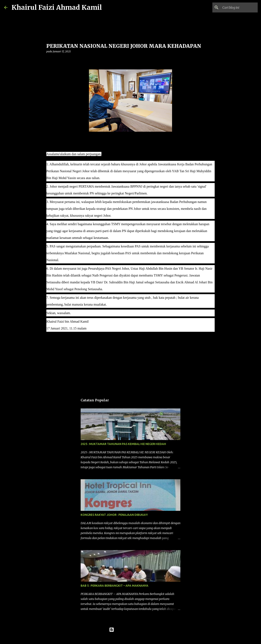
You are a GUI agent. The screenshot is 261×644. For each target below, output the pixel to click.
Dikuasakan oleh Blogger (131, 630)
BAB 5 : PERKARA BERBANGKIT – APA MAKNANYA (114, 586)
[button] (49, 60)
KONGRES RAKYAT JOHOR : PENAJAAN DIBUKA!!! (114, 515)
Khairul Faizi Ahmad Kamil (57, 7)
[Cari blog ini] (236, 7)
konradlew (139, 638)
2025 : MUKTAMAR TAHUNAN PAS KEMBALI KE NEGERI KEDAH (123, 444)
